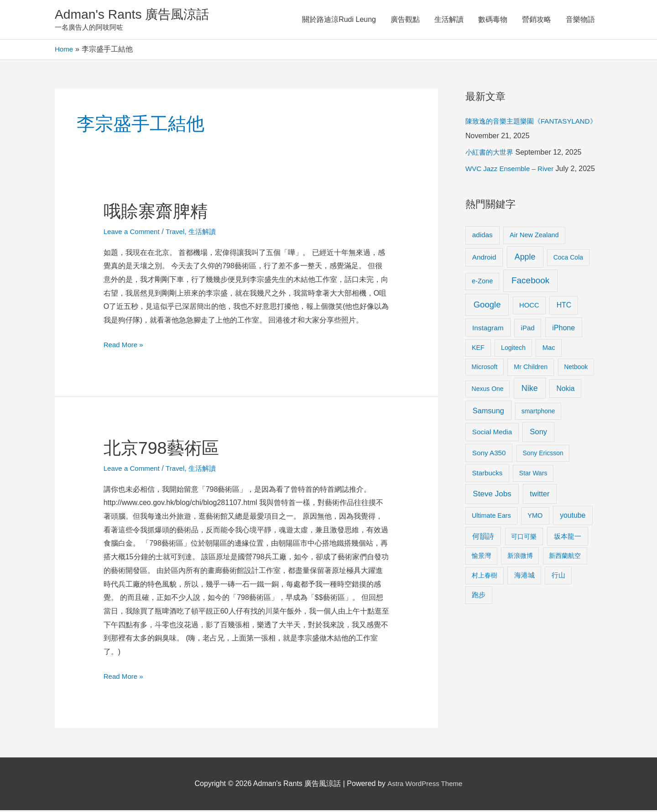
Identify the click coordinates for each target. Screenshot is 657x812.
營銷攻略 (537, 20)
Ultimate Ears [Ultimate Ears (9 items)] (491, 517)
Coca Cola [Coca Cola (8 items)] (568, 259)
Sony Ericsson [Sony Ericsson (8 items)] (543, 455)
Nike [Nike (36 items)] (530, 390)
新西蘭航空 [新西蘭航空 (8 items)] (565, 557)
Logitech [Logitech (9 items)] (513, 349)
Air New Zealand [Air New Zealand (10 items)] (534, 237)
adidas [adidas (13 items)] (482, 237)
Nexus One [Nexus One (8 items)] (488, 390)
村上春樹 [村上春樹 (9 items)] (485, 577)
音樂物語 (580, 20)
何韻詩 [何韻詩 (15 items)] (483, 538)
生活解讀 (449, 20)
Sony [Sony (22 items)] (538, 434)
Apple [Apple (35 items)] (525, 259)
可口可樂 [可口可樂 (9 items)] (524, 538)
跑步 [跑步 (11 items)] (479, 597)
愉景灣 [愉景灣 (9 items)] (481, 557)
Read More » (125, 345)
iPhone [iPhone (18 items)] (563, 329)
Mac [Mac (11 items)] (549, 349)
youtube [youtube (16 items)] (573, 517)
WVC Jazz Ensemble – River (512, 170)
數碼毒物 (493, 20)
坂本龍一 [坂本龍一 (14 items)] (568, 538)
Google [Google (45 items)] (487, 306)
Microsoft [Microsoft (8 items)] (485, 369)
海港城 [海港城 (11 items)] (524, 577)
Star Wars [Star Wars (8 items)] (533, 475)
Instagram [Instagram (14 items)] (488, 330)
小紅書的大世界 (491, 154)
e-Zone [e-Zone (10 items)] (482, 283)
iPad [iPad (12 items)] (528, 330)
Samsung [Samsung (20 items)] (488, 412)
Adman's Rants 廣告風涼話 (137, 15)
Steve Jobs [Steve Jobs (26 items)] (492, 496)
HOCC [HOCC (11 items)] (529, 307)
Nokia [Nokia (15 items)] (565, 390)
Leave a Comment (133, 233)
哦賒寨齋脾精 (158, 213)
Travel (179, 233)
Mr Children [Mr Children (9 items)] (531, 369)
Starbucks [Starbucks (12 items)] (488, 475)
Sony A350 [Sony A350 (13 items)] (489, 455)
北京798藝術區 (164, 449)
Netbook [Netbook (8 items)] (576, 369)
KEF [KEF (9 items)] (478, 349)
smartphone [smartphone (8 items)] (538, 413)
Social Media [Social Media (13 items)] (492, 434)
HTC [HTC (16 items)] (564, 307)
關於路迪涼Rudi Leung (339, 20)
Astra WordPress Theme (425, 785)
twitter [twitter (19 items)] (540, 495)
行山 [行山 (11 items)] (558, 577)
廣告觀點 (405, 20)
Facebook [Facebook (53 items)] (530, 282)
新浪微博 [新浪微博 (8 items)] (520, 557)
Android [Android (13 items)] (484, 259)
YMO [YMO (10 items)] (535, 517)
